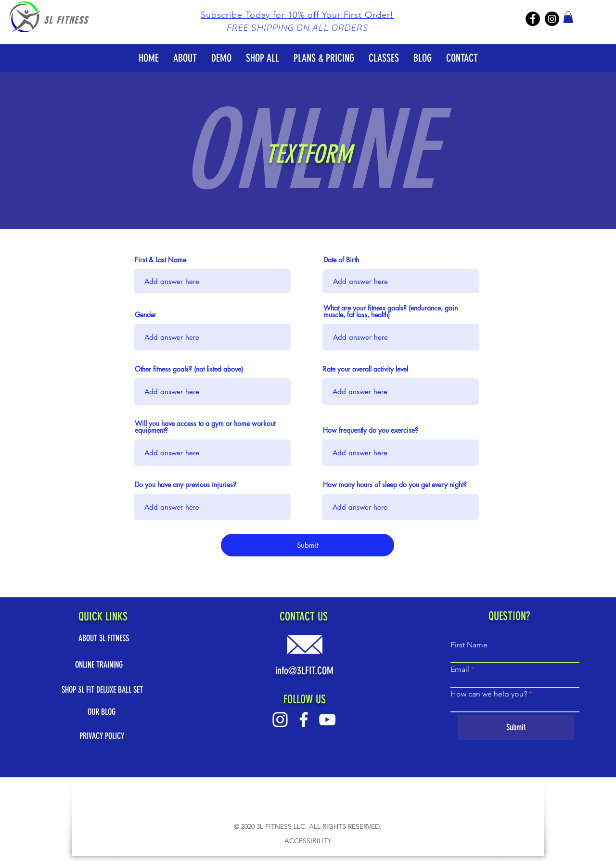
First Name (469, 645)
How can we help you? (489, 694)
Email (460, 670)
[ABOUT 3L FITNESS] (104, 638)
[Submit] (308, 545)
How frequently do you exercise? (371, 430)
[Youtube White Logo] (327, 720)
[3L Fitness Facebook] (533, 19)
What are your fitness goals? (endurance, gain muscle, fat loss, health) (391, 311)
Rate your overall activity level (366, 369)
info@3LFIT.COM (304, 671)
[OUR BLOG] (102, 712)
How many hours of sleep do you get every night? (395, 485)
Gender (146, 315)
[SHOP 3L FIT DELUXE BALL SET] (102, 690)
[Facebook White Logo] (304, 720)
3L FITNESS (66, 20)
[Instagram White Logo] (280, 720)
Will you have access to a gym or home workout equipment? (205, 427)
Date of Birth (341, 260)
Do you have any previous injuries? (186, 485)
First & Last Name (160, 260)
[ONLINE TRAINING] (103, 665)
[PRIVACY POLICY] (102, 736)
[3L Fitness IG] (552, 19)
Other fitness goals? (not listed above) (189, 369)
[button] (297, 15)
